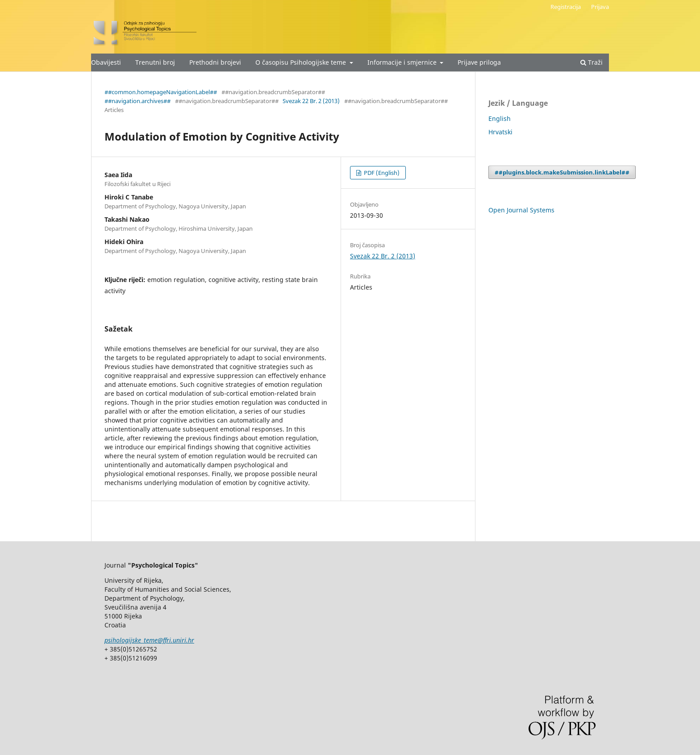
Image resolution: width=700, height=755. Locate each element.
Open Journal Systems (521, 210)
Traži (592, 62)
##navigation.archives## (137, 101)
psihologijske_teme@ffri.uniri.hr (149, 640)
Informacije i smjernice (403, 62)
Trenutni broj (155, 62)
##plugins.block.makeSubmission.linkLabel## (562, 172)
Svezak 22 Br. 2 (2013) (311, 101)
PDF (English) (381, 173)
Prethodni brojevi (215, 62)
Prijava (600, 7)
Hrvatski (500, 132)
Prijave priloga (479, 62)
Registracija (566, 7)
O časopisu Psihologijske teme (302, 62)
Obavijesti (106, 62)
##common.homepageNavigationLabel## (161, 92)
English (500, 118)
